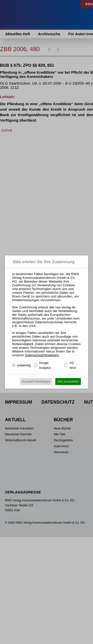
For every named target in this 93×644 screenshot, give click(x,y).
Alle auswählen (68, 381)
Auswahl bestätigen (36, 381)
